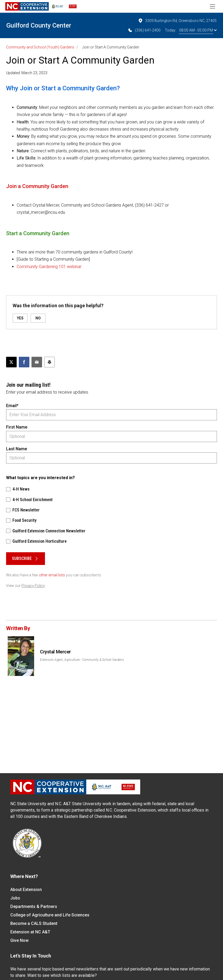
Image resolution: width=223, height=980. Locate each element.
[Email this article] (37, 362)
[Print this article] (49, 362)
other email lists (52, 575)
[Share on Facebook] (24, 362)
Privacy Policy (33, 586)
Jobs (15, 898)
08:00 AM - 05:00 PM (198, 30)
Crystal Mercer (55, 652)
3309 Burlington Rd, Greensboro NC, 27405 (177, 21)
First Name (17, 427)
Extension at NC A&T (30, 932)
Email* (12, 406)
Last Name (17, 449)
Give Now (19, 940)
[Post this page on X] (11, 362)
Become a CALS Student (34, 923)
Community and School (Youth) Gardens (40, 47)
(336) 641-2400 (144, 30)
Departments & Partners (34, 906)
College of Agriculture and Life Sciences (50, 915)
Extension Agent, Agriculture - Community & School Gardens (82, 660)
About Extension (26, 890)
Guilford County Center (39, 25)
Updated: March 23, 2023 (27, 73)
